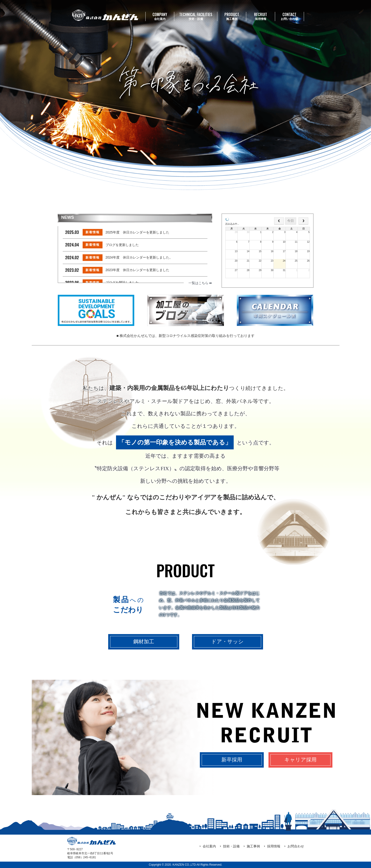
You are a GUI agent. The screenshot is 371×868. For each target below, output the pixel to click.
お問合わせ (296, 846)
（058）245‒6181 (85, 857)
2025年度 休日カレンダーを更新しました (137, 232)
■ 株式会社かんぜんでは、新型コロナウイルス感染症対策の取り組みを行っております (185, 336)
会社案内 (160, 16)
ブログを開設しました (122, 282)
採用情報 (261, 16)
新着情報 (93, 232)
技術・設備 (196, 16)
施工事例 (232, 16)
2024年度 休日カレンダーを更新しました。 (139, 257)
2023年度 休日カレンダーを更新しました (137, 270)
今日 (291, 221)
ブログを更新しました (122, 245)
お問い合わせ (289, 16)
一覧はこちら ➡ (200, 283)
